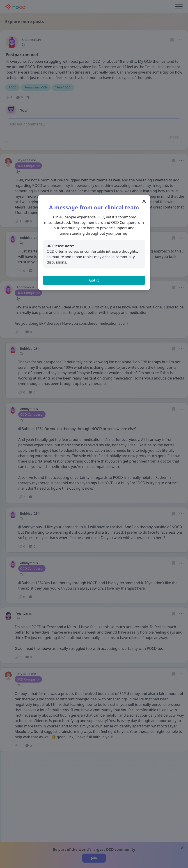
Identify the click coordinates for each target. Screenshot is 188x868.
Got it (94, 280)
